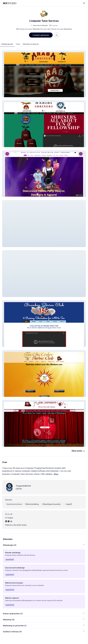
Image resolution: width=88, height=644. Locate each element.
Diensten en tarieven (31, 44)
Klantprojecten (7, 44)
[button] (44, 74)
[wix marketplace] (10, 3)
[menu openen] (84, 3)
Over (18, 44)
